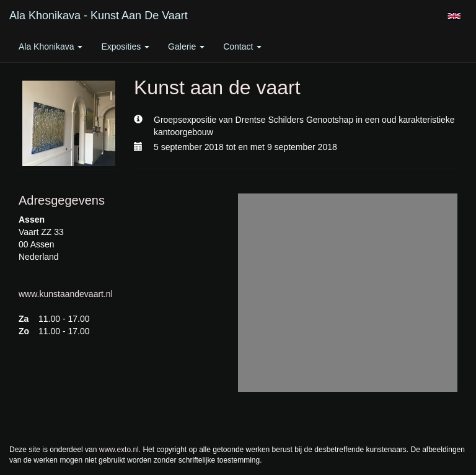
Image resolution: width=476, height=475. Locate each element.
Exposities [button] (125, 47)
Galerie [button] (186, 47)
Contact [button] (242, 47)
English (454, 16)
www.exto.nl (119, 450)
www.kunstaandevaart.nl (66, 294)
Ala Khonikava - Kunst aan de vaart (99, 16)
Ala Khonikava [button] (51, 47)
